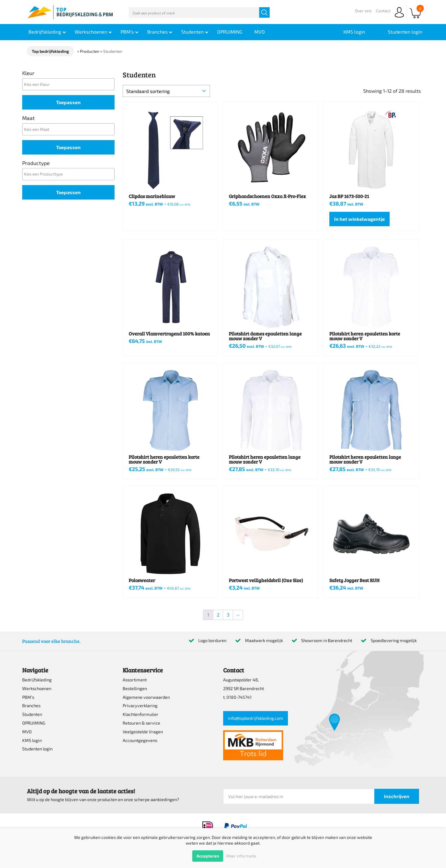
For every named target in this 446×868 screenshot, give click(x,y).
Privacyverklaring (140, 706)
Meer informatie (241, 856)
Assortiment (135, 680)
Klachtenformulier (141, 714)
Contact (383, 11)
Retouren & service (141, 723)
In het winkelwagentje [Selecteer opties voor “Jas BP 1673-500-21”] (359, 219)
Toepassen (68, 102)
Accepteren (208, 856)
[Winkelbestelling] (166, 91)
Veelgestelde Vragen (143, 732)
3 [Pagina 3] (228, 615)
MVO (27, 732)
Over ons (363, 11)
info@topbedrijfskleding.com (256, 718)
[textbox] (70, 84)
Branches (31, 706)
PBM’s (28, 697)
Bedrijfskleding (37, 680)
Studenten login (37, 749)
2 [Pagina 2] (218, 615)
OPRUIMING (34, 723)
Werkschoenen (37, 688)
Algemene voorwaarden (146, 697)
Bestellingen (135, 688)
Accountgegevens (140, 740)
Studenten (32, 714)
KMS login (32, 740)
